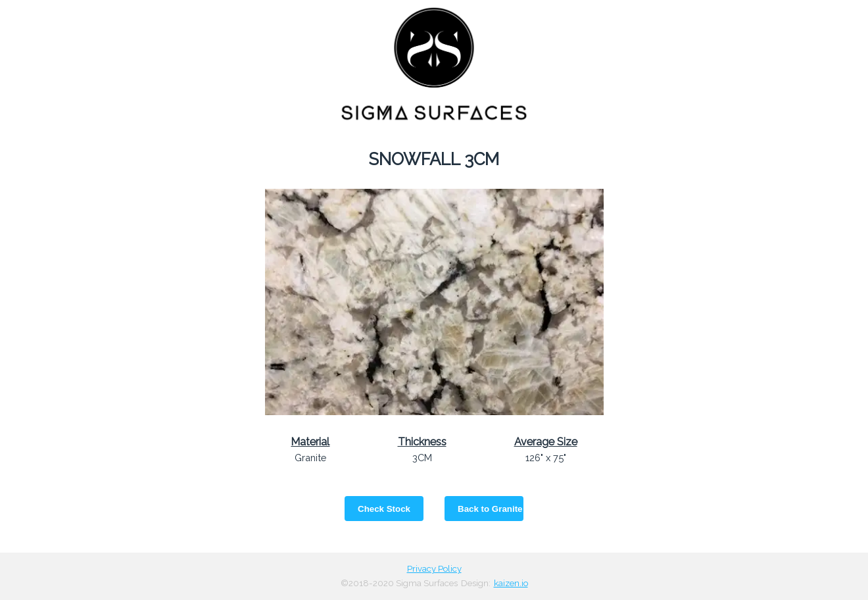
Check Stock (384, 509)
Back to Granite (490, 509)
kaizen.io (511, 583)
